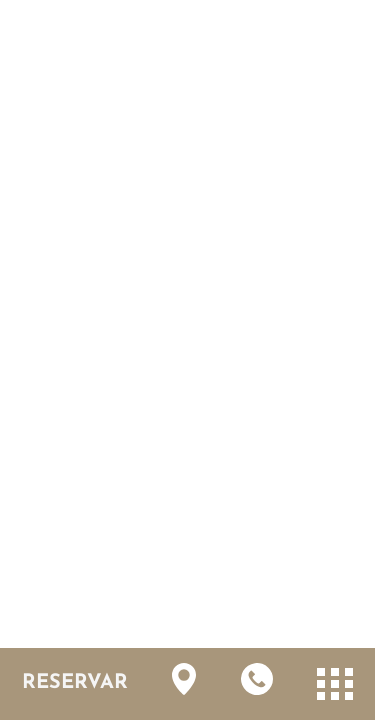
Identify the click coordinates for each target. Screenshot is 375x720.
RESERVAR (75, 683)
